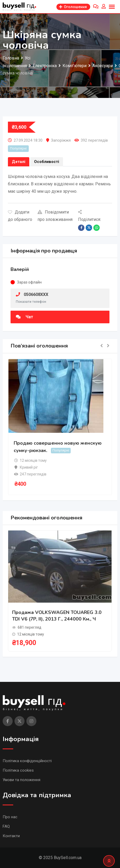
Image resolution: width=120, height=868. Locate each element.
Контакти (11, 836)
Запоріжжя (61, 140)
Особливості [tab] (47, 162)
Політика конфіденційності (27, 761)
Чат (25, 317)
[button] (102, 346)
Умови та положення (21, 780)
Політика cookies (18, 770)
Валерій (20, 269)
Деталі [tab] (19, 162)
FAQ (6, 826)
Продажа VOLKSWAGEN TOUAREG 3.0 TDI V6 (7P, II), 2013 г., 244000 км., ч (57, 616)
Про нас (10, 817)
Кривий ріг (29, 467)
